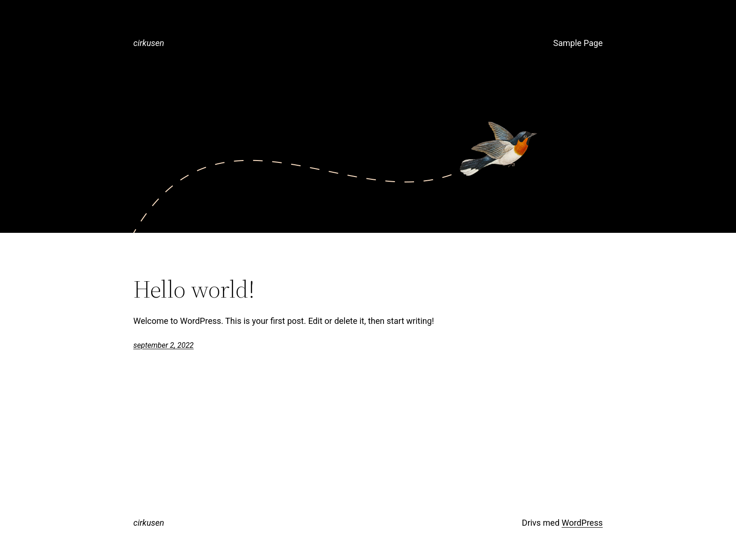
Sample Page (578, 43)
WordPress (582, 523)
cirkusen (149, 43)
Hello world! (194, 289)
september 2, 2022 (164, 345)
